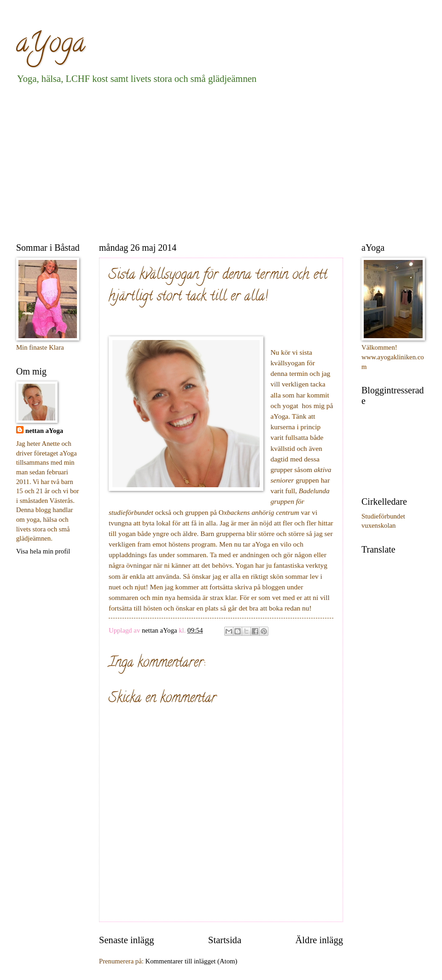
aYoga (51, 46)
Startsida (225, 940)
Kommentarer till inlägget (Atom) (192, 961)
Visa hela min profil (43, 551)
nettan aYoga (44, 431)
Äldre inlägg (319, 940)
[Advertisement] (147, 161)
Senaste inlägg (127, 940)
